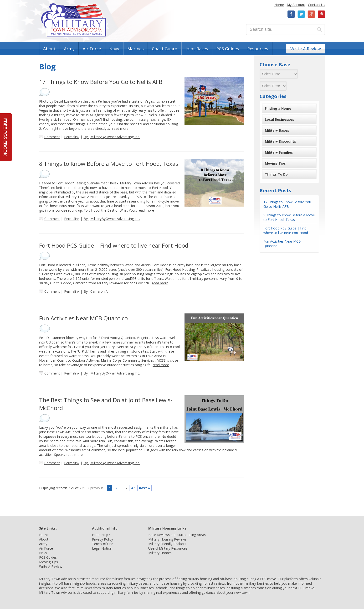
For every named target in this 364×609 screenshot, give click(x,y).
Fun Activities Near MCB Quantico (282, 244)
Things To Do (276, 174)
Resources (258, 49)
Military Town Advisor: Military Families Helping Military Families (74, 20)
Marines (136, 49)
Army (69, 49)
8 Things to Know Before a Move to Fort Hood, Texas (289, 217)
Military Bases (277, 130)
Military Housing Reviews (167, 539)
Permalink (72, 137)
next (144, 488)
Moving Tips (275, 163)
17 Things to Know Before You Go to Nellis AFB (287, 204)
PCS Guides (228, 49)
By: (112, 137)
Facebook (291, 14)
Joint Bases (197, 49)
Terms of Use (103, 544)
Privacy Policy (103, 539)
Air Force (92, 49)
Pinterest (321, 14)
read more (120, 128)
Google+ (311, 14)
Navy (114, 49)
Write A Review (306, 49)
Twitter (301, 14)
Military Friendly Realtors (167, 544)
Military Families (279, 152)
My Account (296, 5)
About (49, 49)
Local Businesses (279, 119)
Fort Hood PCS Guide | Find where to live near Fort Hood (286, 230)
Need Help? (101, 535)
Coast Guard (165, 49)
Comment (52, 137)
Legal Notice (102, 548)
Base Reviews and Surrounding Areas (177, 535)
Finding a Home (278, 108)
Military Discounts (280, 141)
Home (279, 5)
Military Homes (160, 553)
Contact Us (317, 5)
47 (133, 488)
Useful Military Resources (168, 548)
